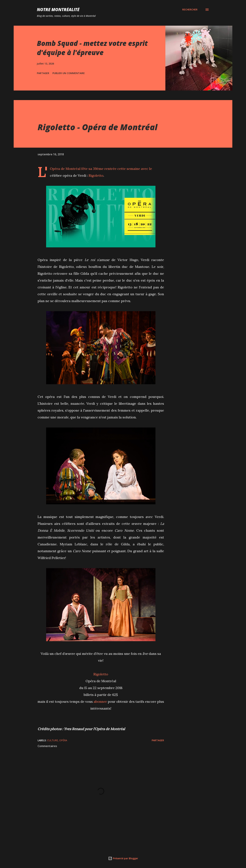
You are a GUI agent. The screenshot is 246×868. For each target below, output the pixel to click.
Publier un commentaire (69, 73)
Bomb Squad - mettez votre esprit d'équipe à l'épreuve (92, 48)
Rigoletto (96, 175)
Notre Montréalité (58, 9)
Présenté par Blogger (123, 858)
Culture (53, 740)
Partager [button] (43, 73)
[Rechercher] (190, 10)
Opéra (63, 740)
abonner (100, 701)
